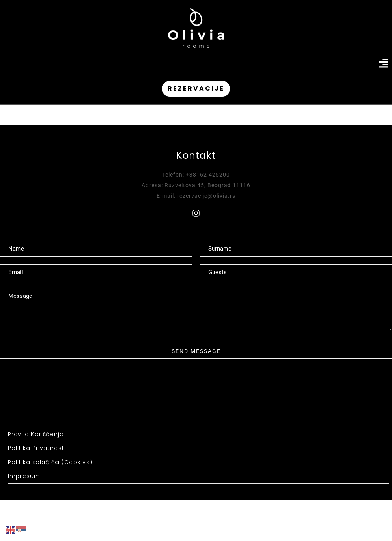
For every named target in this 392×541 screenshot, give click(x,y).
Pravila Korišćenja (36, 434)
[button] (384, 64)
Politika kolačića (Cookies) (50, 462)
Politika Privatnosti (37, 448)
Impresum (24, 476)
